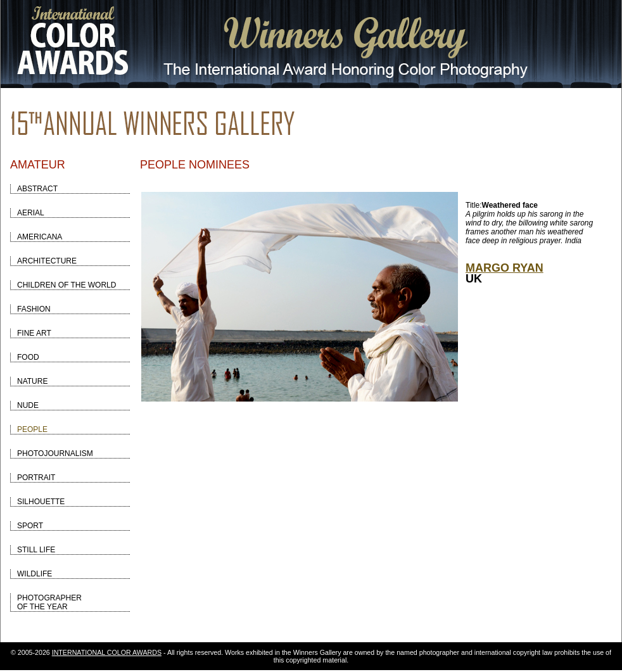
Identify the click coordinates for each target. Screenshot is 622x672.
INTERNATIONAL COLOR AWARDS (107, 652)
